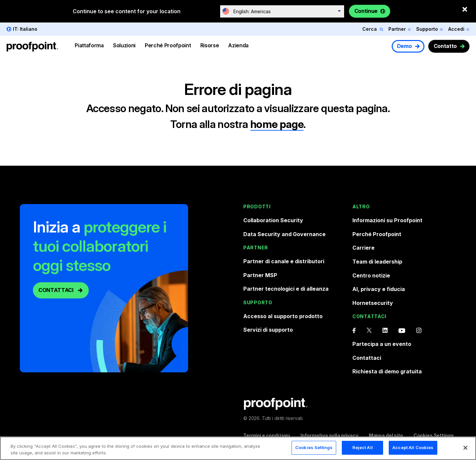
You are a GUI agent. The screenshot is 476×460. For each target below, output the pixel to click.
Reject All (363, 448)
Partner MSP (260, 275)
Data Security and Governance (284, 234)
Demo (404, 46)
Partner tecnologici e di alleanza (286, 289)
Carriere (363, 248)
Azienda (238, 45)
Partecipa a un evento (382, 344)
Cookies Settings (434, 435)
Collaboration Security (273, 220)
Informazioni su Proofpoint (387, 220)
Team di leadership (377, 262)
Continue (366, 11)
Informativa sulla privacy (329, 435)
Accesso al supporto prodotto (283, 316)
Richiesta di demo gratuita (387, 371)
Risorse (210, 45)
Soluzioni (124, 45)
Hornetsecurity (373, 303)
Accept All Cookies (413, 448)
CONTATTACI (56, 290)
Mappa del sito (386, 435)
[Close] (465, 448)
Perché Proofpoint (168, 45)
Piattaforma (89, 45)
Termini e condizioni (267, 435)
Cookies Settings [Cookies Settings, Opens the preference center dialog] (314, 448)
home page (277, 124)
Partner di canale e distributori (284, 261)
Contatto (445, 46)
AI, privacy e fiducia (379, 289)
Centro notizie (371, 275)
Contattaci (367, 358)
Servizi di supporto (268, 330)
